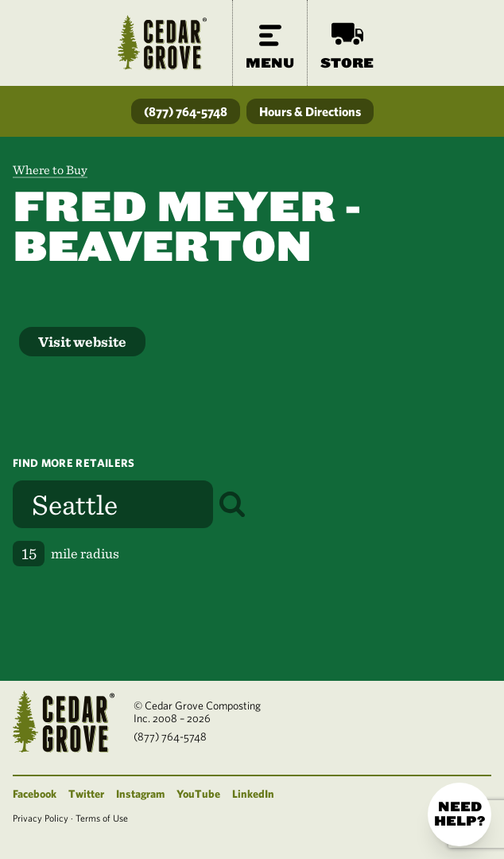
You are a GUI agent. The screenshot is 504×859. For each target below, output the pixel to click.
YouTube (198, 794)
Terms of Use (102, 818)
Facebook (35, 794)
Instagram (140, 794)
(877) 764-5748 (186, 111)
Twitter (86, 794)
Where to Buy (50, 170)
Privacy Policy (41, 818)
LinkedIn (253, 794)
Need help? (459, 814)
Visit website (82, 342)
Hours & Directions (310, 111)
